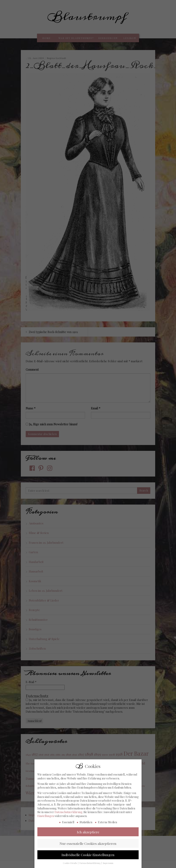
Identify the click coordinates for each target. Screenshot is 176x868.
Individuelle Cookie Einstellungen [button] (88, 857)
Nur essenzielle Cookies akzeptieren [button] (88, 845)
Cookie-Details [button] (70, 865)
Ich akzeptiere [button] (88, 834)
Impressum (108, 865)
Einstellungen (46, 818)
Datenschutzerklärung (68, 814)
